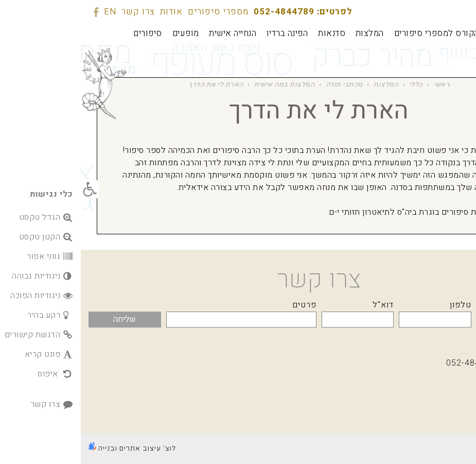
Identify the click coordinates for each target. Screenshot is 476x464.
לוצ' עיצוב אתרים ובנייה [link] (51, 449)
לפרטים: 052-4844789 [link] (222, 12)
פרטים (224, 305)
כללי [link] (336, 84)
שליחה (44, 319)
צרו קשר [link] (57, 12)
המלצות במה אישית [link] (204, 84)
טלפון (380, 305)
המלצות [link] (305, 84)
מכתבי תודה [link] (263, 84)
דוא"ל (302, 305)
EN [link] (29, 12)
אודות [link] (91, 12)
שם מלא (453, 305)
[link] (9, 189)
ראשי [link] (361, 84)
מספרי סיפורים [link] (137, 12)
